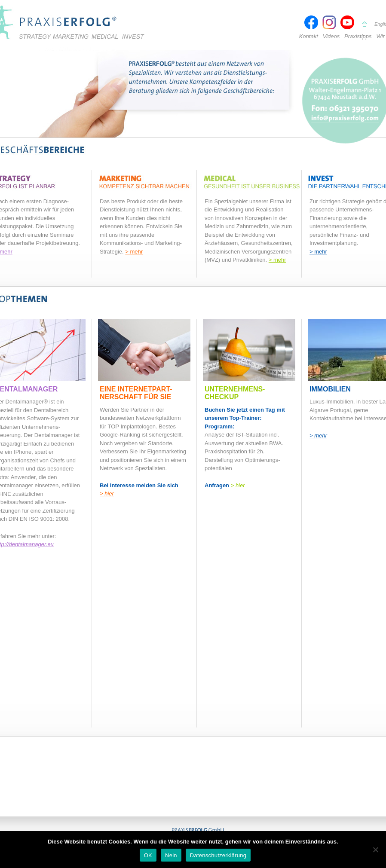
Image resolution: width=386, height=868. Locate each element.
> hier (107, 494)
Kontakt (309, 36)
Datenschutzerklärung (218, 855)
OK (148, 855)
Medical (105, 37)
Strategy (35, 37)
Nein (171, 855)
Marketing (71, 37)
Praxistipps (358, 36)
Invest (133, 37)
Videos (331, 36)
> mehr (134, 252)
